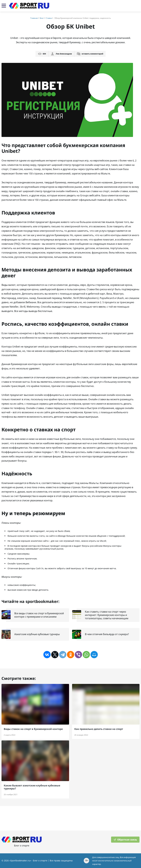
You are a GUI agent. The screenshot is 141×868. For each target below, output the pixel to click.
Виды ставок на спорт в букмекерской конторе (33, 729)
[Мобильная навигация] (4, 6)
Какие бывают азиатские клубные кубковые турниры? (32, 787)
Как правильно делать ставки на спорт (99, 729)
